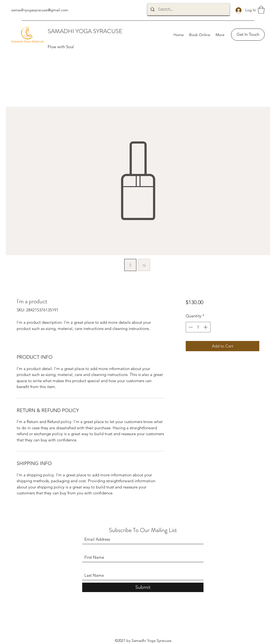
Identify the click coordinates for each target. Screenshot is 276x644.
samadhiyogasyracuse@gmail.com (40, 10)
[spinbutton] (198, 327)
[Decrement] (190, 327)
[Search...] (188, 9)
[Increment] (206, 327)
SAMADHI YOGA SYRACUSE (85, 31)
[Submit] (143, 587)
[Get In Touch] (248, 35)
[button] (261, 10)
